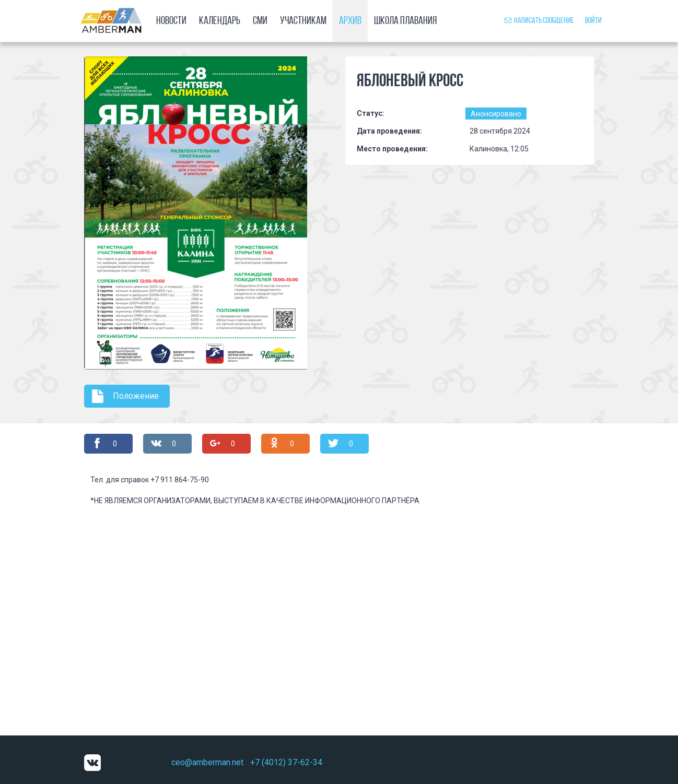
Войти (593, 21)
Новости (171, 21)
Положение (136, 396)
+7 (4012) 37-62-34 (286, 762)
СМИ (260, 21)
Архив (350, 21)
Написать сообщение (539, 21)
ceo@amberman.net (207, 762)
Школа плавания (405, 21)
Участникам (303, 21)
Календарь (220, 21)
